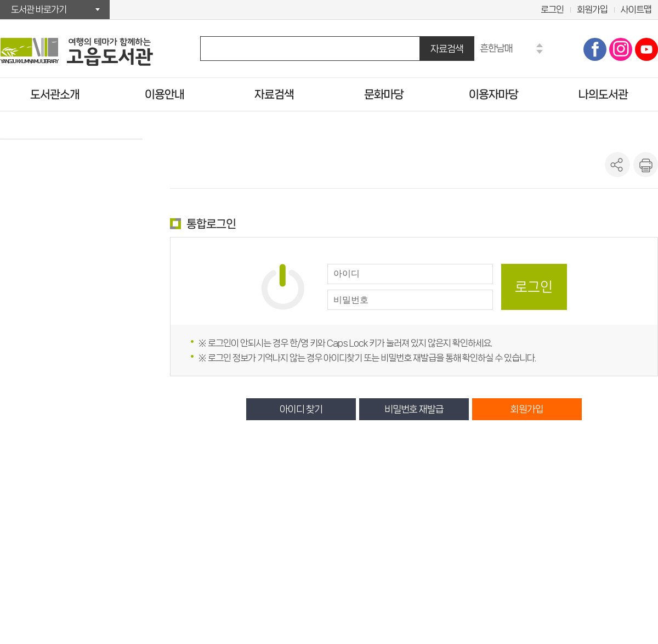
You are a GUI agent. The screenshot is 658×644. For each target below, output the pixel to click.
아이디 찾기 (301, 409)
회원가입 (592, 9)
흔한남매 (496, 48)
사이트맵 (636, 9)
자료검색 (447, 49)
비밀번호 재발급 (414, 409)
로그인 (552, 9)
